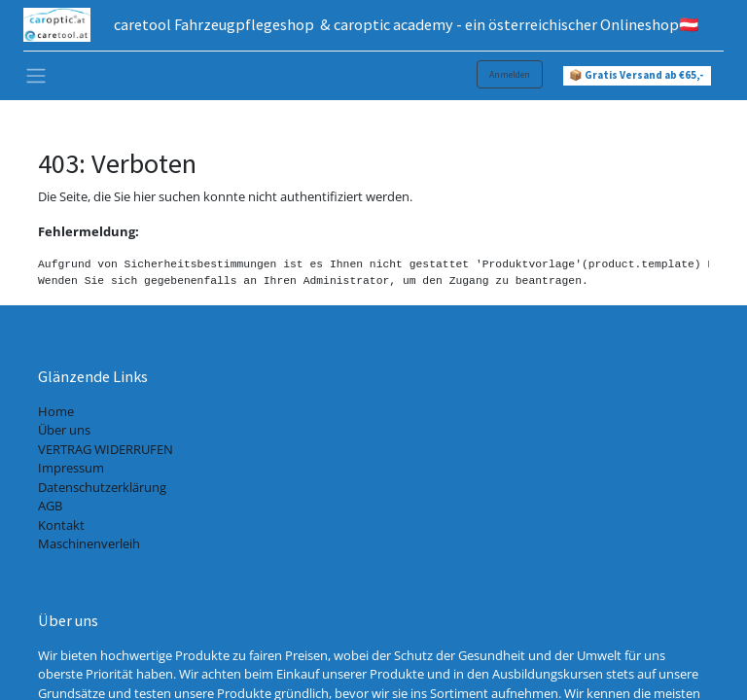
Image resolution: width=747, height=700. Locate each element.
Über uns (64, 430)
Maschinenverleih (89, 543)
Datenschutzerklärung (102, 487)
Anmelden (510, 74)
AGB (50, 506)
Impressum (71, 468)
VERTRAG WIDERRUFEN (106, 449)
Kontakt (61, 525)
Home (56, 411)
